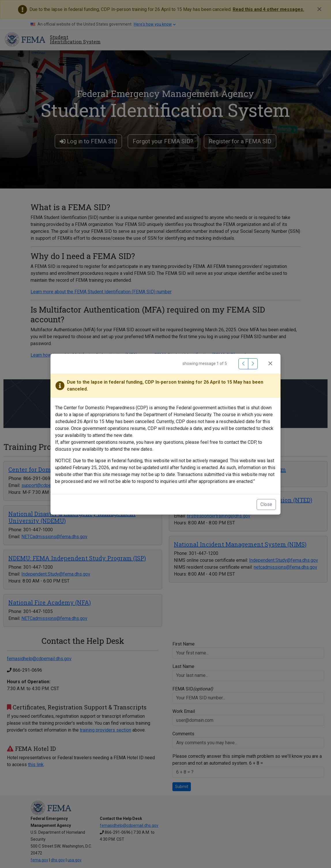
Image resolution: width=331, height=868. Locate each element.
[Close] (270, 364)
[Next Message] (253, 364)
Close (266, 504)
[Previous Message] (243, 364)
